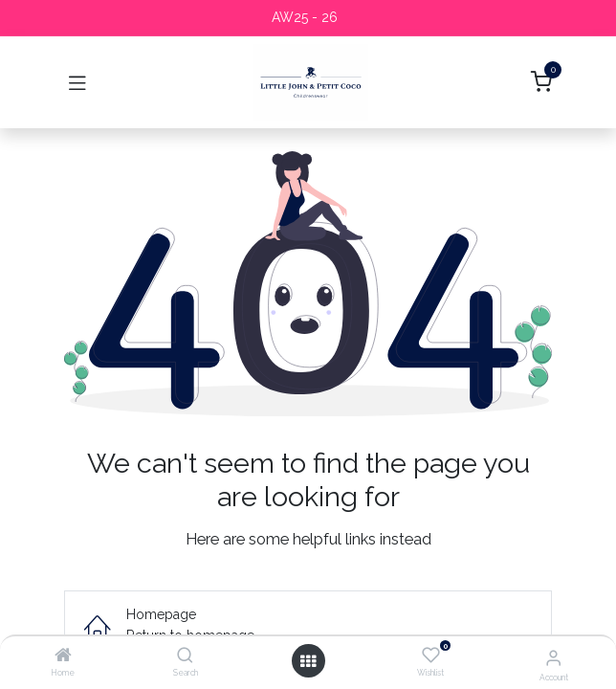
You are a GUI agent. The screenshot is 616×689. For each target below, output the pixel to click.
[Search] (185, 656)
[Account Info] (553, 657)
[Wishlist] (431, 656)
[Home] (63, 656)
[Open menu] (308, 661)
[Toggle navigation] (77, 82)
